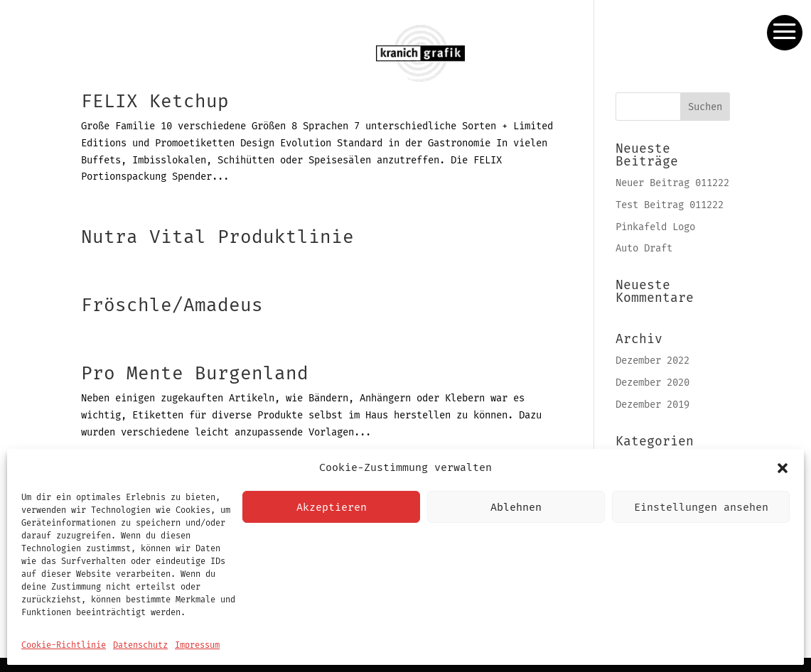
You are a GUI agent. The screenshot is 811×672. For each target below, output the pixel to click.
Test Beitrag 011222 (670, 205)
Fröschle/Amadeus (172, 305)
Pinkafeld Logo (655, 227)
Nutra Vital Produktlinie (217, 237)
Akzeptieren (332, 507)
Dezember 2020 (652, 383)
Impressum (197, 645)
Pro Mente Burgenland (195, 373)
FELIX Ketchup (155, 101)
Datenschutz (140, 645)
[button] (783, 468)
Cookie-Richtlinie (64, 645)
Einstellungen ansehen (701, 507)
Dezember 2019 (652, 405)
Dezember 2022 (652, 361)
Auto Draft (644, 248)
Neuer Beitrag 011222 (672, 183)
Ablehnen (516, 507)
